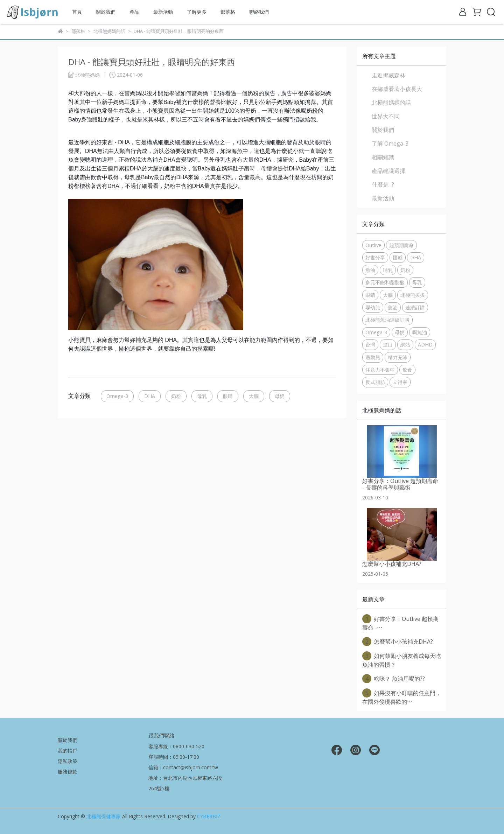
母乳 (202, 396)
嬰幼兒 (373, 307)
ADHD (425, 345)
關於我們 (106, 12)
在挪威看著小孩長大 (397, 89)
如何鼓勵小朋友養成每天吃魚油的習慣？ (402, 660)
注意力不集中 (380, 370)
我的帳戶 (68, 751)
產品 (134, 12)
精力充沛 (398, 357)
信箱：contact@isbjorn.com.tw (183, 767)
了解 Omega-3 (390, 143)
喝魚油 (420, 332)
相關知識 (383, 157)
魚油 (370, 270)
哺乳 (388, 270)
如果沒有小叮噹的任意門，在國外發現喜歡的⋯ (402, 697)
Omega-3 (117, 396)
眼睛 (228, 396)
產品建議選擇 (388, 171)
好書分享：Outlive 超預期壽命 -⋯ (400, 623)
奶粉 (176, 396)
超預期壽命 (401, 245)
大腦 (254, 396)
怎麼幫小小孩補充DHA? (398, 642)
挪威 (398, 257)
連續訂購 (415, 307)
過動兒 (373, 357)
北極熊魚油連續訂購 (387, 320)
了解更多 (197, 12)
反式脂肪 (375, 382)
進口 (388, 345)
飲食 (407, 370)
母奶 (280, 396)
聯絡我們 (259, 12)
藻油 (393, 307)
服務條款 (68, 772)
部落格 (228, 12)
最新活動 (163, 12)
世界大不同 (386, 116)
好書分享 (375, 257)
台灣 (370, 345)
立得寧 (400, 382)
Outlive (373, 245)
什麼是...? (383, 184)
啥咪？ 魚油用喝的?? (394, 679)
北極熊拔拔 (413, 295)
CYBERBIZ (209, 816)
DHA (150, 396)
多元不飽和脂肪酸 (385, 282)
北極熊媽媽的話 (391, 103)
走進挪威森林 (388, 75)
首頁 (77, 12)
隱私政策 (68, 761)
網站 (405, 345)
